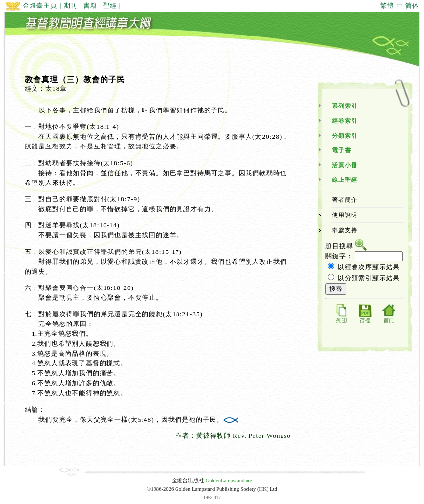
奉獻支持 (345, 230)
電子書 (341, 150)
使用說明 (345, 215)
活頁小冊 (345, 165)
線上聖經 (345, 180)
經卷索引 (345, 121)
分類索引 (345, 136)
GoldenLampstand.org (229, 481)
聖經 (110, 6)
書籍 (90, 6)
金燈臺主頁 (31, 6)
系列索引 (345, 106)
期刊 (71, 6)
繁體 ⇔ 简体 (400, 6)
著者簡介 (345, 200)
